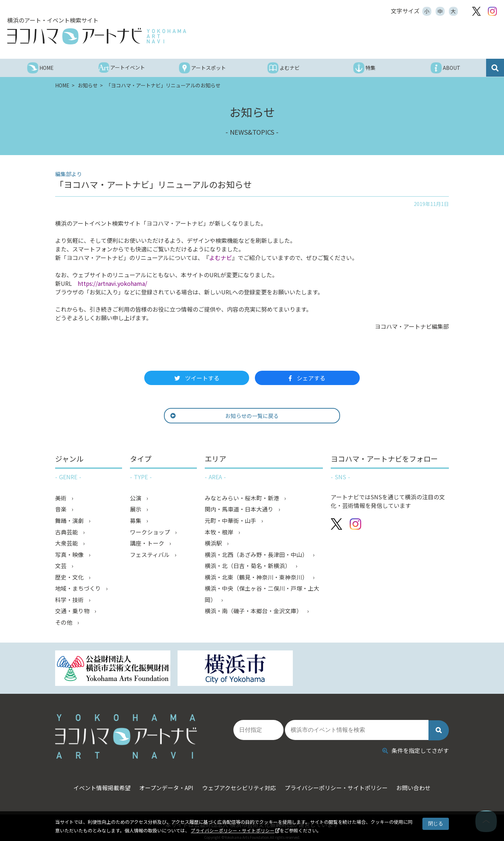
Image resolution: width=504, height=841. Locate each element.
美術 (62, 498)
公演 (136, 498)
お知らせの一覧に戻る (240, 416)
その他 (64, 624)
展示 (136, 510)
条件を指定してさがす (416, 745)
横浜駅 (214, 544)
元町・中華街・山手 (231, 521)
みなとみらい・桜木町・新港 (243, 498)
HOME (63, 85)
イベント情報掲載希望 (97, 783)
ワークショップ (151, 533)
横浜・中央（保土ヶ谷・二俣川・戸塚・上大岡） (262, 596)
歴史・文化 (70, 578)
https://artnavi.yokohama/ (112, 283)
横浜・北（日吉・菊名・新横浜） (248, 567)
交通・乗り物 (73, 613)
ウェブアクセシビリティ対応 (239, 783)
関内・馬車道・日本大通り (240, 510)
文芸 (62, 567)
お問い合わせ (418, 783)
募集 (136, 521)
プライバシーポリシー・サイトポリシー (233, 830)
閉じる (436, 823)
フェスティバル (151, 556)
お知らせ (88, 85)
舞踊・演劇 (70, 521)
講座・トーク (148, 544)
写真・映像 (70, 556)
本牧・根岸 (220, 533)
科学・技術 (70, 601)
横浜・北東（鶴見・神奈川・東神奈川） (257, 578)
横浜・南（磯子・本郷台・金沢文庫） (254, 613)
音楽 (62, 510)
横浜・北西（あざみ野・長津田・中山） (257, 556)
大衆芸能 (67, 544)
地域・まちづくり (79, 590)
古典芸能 (67, 533)
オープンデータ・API (164, 783)
